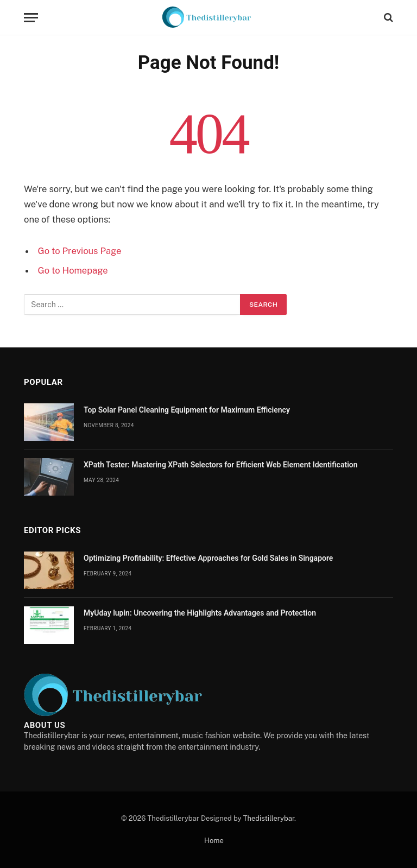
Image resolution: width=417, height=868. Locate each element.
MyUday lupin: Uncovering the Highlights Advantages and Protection (200, 613)
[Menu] (31, 18)
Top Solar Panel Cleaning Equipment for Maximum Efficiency (187, 410)
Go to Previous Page (80, 251)
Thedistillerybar (269, 818)
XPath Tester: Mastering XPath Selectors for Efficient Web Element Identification (221, 465)
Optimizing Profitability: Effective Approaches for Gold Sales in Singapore (208, 558)
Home (214, 841)
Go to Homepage (73, 270)
